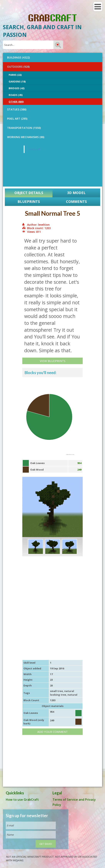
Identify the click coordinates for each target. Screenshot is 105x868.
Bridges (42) (17, 88)
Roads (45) (16, 95)
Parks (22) (15, 75)
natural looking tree (62, 693)
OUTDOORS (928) (18, 67)
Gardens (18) (17, 81)
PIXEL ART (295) (17, 119)
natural (72, 695)
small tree (56, 691)
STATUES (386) (17, 109)
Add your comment (52, 732)
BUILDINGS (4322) (18, 57)
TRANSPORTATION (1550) (24, 128)
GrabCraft (34, 149)
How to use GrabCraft (22, 800)
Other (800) (16, 102)
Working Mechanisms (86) (26, 137)
